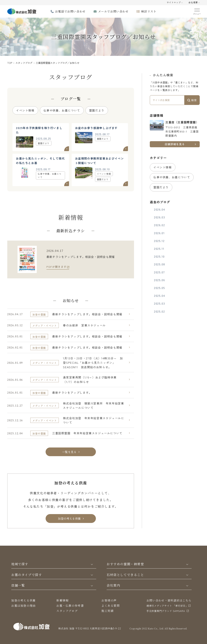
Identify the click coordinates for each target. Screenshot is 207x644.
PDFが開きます (57, 267)
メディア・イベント (45, 326)
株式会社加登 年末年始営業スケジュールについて (93, 420)
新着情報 (62, 600)
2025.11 (159, 249)
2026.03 (159, 217)
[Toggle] (92, 564)
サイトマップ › (175, 3)
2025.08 (159, 264)
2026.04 (159, 209)
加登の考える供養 (23, 600)
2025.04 (159, 296)
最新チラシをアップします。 (72, 393)
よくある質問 (111, 606)
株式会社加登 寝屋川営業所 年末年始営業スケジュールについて (93, 406)
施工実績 (107, 611)
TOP (10, 63)
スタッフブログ (24, 63)
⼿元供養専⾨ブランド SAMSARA (166, 611)
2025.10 (159, 256)
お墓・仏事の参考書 (70, 606)
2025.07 (159, 272)
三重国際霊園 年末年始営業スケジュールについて (87, 433)
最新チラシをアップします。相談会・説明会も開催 (87, 314)
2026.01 (159, 233)
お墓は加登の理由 (23, 606)
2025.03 (159, 303)
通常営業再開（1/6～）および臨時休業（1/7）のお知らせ (90, 379)
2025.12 (159, 241)
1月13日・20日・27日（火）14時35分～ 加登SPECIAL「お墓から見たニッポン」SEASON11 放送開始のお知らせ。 (93, 363)
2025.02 (159, 311)
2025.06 (159, 280)
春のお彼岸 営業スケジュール (84, 325)
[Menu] (197, 11)
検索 (192, 100)
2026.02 (159, 225)
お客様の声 (109, 600)
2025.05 (159, 288)
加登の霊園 (39, 314)
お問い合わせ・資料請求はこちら (169, 600)
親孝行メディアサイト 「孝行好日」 (167, 606)
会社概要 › (194, 3)
